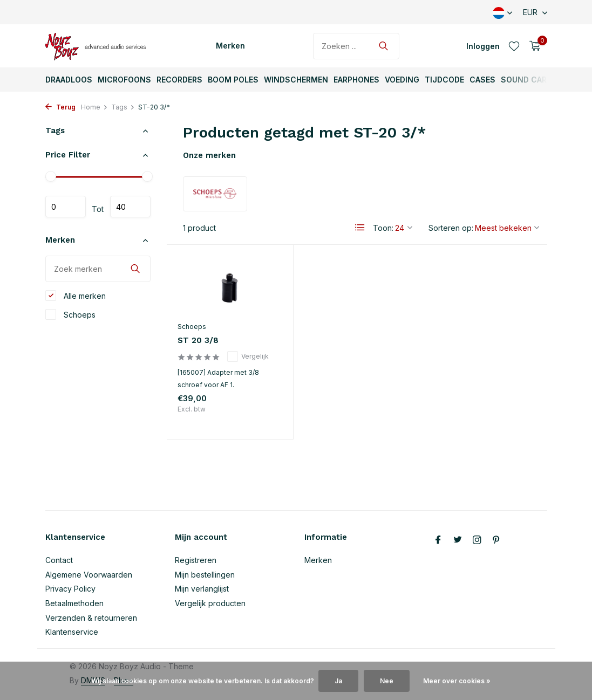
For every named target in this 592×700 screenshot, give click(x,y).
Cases (482, 80)
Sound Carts (529, 80)
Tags (123, 107)
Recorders (179, 80)
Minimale (66, 207)
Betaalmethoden (74, 603)
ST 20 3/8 (198, 340)
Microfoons (124, 80)
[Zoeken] (356, 46)
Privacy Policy (70, 589)
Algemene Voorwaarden (89, 575)
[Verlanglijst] (514, 46)
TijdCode (444, 80)
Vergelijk (248, 356)
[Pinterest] (496, 540)
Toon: (383, 228)
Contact (59, 560)
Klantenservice (72, 632)
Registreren (196, 560)
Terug (60, 107)
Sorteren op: (451, 228)
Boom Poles (233, 80)
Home (94, 107)
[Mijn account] (483, 46)
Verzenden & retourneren (91, 618)
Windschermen (296, 80)
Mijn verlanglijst (202, 589)
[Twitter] (458, 540)
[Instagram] (477, 540)
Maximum (130, 207)
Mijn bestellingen (205, 575)
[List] (360, 228)
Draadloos (69, 80)
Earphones (356, 80)
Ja (338, 681)
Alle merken (76, 296)
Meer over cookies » (457, 681)
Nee (387, 681)
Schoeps (70, 314)
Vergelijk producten (210, 603)
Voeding (402, 80)
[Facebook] (438, 540)
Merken (230, 46)
